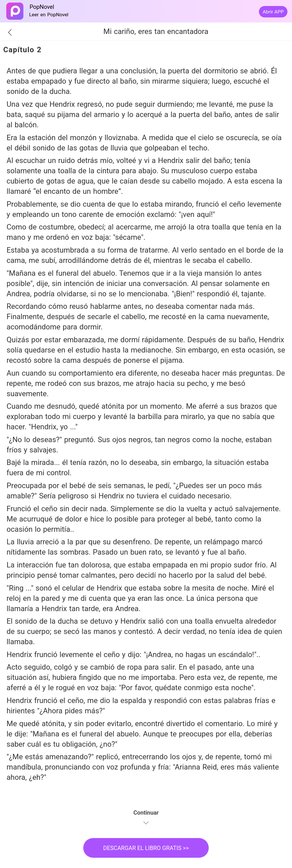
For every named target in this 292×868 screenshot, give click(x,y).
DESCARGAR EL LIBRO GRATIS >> (146, 848)
